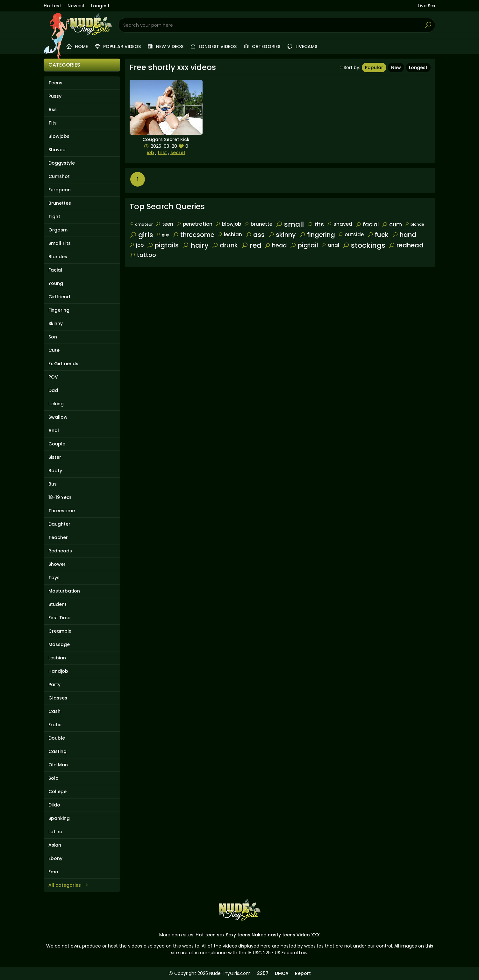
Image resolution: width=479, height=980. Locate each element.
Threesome (62, 511)
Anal (54, 430)
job (150, 153)
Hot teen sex (210, 935)
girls (141, 235)
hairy (195, 245)
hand (404, 235)
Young (56, 283)
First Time (59, 618)
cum (392, 224)
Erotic (55, 725)
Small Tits (60, 243)
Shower (57, 564)
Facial (55, 270)
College (57, 792)
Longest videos (213, 46)
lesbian (230, 234)
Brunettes (60, 203)
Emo (53, 872)
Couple (57, 444)
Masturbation (64, 591)
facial (367, 224)
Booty (55, 471)
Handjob (58, 671)
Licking (56, 404)
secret (178, 153)
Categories (262, 46)
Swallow (58, 417)
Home (77, 46)
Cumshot (59, 176)
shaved (340, 224)
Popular (374, 67)
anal (330, 245)
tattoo (143, 255)
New (396, 67)
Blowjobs (59, 136)
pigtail (304, 245)
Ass (53, 110)
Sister (55, 457)
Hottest (52, 6)
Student (57, 604)
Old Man (58, 765)
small (290, 224)
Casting (57, 751)
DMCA (282, 973)
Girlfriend (59, 297)
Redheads (60, 551)
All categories (68, 885)
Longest (100, 6)
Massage (59, 644)
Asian (55, 845)
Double (57, 738)
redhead (406, 245)
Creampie (60, 631)
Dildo (54, 805)
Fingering (59, 310)
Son (53, 337)
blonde (415, 224)
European (60, 190)
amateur (141, 224)
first (162, 153)
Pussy (55, 96)
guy (163, 235)
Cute (54, 350)
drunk (225, 245)
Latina (55, 832)
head (276, 245)
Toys (54, 578)
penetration (194, 224)
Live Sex (427, 6)
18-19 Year (60, 497)
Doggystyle (62, 163)
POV (53, 377)
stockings (364, 245)
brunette (258, 224)
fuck (378, 235)
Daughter (59, 524)
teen (164, 224)
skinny (282, 235)
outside (351, 234)
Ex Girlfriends (63, 364)
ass (255, 235)
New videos (165, 46)
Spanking (59, 818)
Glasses (58, 698)
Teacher (58, 537)
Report (303, 973)
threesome (193, 235)
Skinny (56, 323)
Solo (54, 778)
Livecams (302, 46)
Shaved (57, 150)
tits (315, 224)
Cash (54, 711)
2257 (263, 973)
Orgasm (58, 230)
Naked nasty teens (273, 935)
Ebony (55, 858)
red (251, 245)
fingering (317, 235)
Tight (54, 217)
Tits (53, 123)
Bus (53, 484)
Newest (76, 6)
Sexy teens (238, 935)
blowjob (228, 224)
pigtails (163, 245)
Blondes (58, 257)
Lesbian (57, 658)
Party (54, 685)
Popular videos (118, 46)
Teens (55, 83)
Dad (53, 390)
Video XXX (308, 935)
